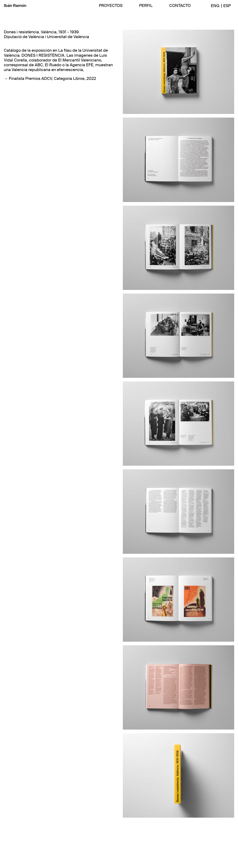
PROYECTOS (111, 6)
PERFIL (146, 6)
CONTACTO (180, 6)
